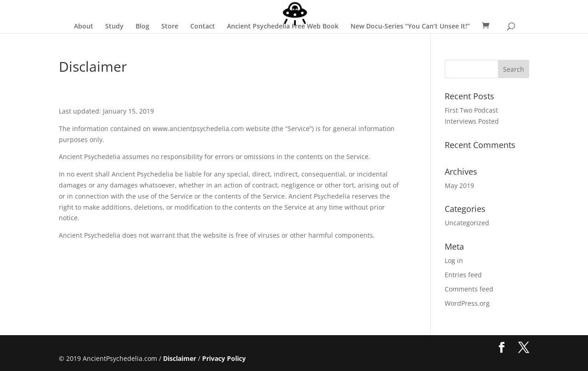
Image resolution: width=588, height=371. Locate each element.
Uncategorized (467, 223)
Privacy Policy (224, 358)
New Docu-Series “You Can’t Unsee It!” (410, 27)
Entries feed (463, 275)
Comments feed (469, 289)
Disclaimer (180, 358)
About (84, 27)
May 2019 (459, 185)
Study (114, 27)
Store (170, 27)
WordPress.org (467, 303)
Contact (203, 27)
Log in (454, 260)
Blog (142, 27)
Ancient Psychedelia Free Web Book (283, 27)
